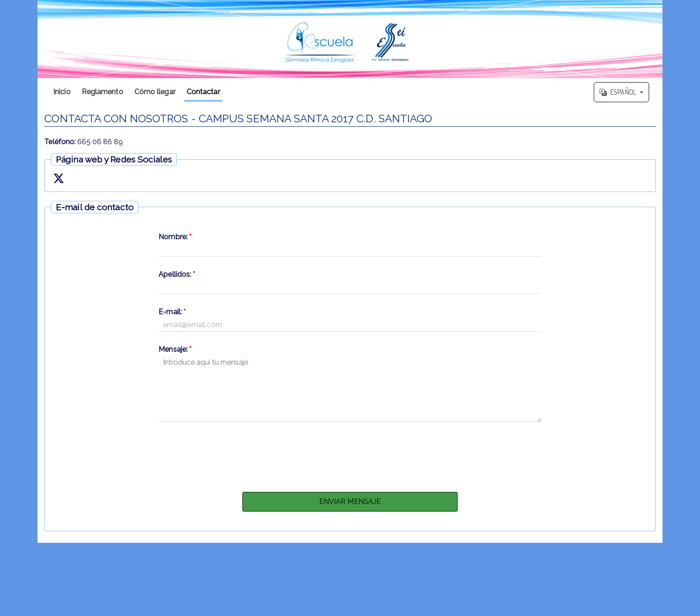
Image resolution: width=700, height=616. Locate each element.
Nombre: (175, 237)
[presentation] (350, 454)
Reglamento (102, 92)
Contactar (203, 92)
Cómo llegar (155, 92)
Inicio (62, 92)
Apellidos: (177, 274)
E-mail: (172, 312)
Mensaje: (175, 349)
